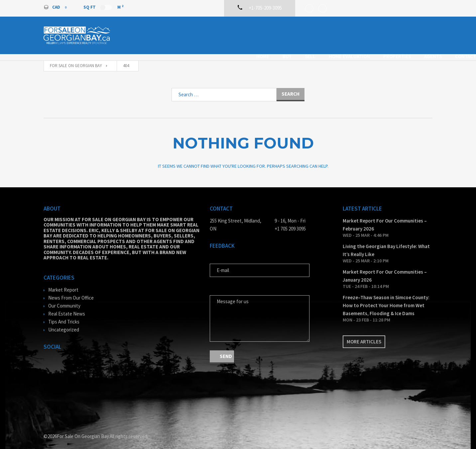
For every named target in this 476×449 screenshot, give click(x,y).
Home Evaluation (306, 34)
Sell (267, 34)
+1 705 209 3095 (290, 222)
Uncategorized (64, 323)
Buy (243, 34)
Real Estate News (67, 307)
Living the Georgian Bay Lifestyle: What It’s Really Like (386, 244)
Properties (354, 34)
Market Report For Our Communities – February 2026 (385, 218)
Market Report (63, 283)
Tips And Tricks (64, 315)
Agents (389, 34)
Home (219, 34)
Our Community (64, 299)
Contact (422, 34)
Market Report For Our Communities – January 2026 (385, 269)
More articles (364, 335)
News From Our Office (71, 291)
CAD (52, 7)
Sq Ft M (103, 7)
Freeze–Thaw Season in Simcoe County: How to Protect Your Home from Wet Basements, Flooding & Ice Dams (386, 299)
